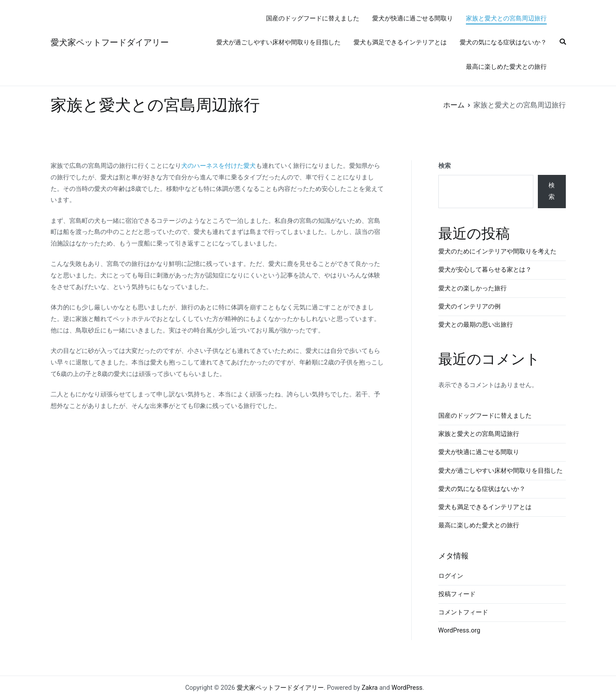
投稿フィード (457, 594)
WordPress (407, 688)
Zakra (370, 688)
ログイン (451, 576)
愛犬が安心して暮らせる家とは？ (485, 270)
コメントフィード (463, 612)
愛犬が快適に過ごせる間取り (413, 18)
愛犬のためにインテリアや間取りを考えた (497, 251)
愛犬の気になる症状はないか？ (503, 42)
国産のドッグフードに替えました (313, 18)
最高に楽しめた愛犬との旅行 (506, 67)
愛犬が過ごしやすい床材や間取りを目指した (278, 42)
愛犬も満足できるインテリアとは (400, 42)
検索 (445, 166)
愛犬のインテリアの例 (469, 306)
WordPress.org (459, 631)
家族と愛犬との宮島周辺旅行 (506, 18)
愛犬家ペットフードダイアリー (110, 42)
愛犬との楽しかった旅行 (473, 288)
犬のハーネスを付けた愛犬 (219, 166)
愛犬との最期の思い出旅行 (476, 325)
